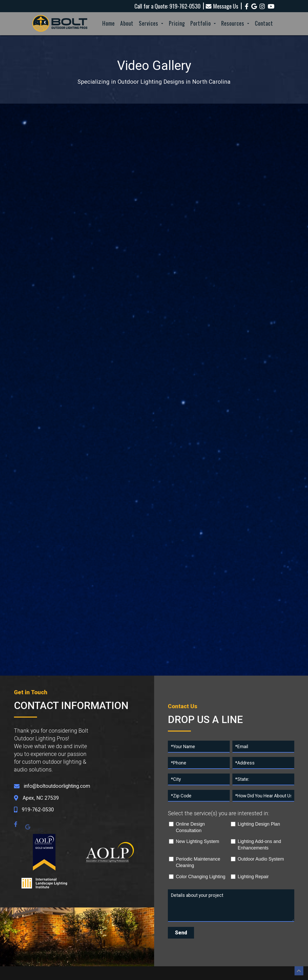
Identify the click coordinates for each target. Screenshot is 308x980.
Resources (235, 23)
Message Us (222, 6)
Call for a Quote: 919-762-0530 (167, 6)
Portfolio (203, 23)
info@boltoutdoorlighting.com (57, 786)
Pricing (177, 23)
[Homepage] (60, 32)
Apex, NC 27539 (41, 798)
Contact (264, 23)
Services (151, 23)
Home (109, 23)
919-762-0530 (38, 810)
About (127, 23)
